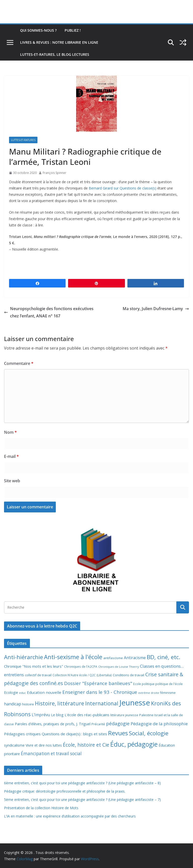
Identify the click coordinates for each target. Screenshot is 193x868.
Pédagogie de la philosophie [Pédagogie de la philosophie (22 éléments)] (159, 724)
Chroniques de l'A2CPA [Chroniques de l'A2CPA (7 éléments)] (81, 667)
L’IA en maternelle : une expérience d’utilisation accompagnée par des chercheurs (70, 816)
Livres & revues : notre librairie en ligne (59, 42)
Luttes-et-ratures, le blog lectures (55, 54)
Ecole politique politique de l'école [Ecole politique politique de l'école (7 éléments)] (158, 684)
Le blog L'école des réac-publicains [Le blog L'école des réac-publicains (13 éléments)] (80, 715)
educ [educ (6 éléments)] (22, 693)
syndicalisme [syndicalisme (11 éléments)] (14, 745)
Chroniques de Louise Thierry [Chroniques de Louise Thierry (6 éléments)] (119, 667)
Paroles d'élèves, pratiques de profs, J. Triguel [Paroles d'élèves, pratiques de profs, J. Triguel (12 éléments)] (53, 724)
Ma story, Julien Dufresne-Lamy (156, 309)
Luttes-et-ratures (23, 140)
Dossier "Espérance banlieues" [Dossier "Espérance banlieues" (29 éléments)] (98, 683)
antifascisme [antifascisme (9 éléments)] (113, 658)
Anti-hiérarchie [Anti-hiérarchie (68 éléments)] (23, 657)
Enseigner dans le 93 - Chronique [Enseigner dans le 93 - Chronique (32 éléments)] (100, 692)
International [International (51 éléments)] (102, 703)
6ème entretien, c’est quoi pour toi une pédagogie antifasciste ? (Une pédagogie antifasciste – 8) (82, 783)
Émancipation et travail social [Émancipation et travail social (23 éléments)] (51, 754)
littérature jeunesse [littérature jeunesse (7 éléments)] (124, 715)
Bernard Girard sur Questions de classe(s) (123, 188)
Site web (12, 481)
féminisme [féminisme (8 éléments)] (168, 693)
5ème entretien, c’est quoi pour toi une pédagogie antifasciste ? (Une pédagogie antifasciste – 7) (82, 800)
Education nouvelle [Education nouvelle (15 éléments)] (44, 692)
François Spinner (55, 173)
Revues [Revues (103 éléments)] (118, 733)
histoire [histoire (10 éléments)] (28, 704)
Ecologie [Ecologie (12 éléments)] (11, 692)
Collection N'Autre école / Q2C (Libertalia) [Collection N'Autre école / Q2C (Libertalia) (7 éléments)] (82, 675)
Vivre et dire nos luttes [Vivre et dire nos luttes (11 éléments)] (44, 745)
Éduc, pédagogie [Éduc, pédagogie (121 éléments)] (134, 744)
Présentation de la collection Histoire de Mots (41, 808)
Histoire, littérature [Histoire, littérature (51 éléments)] (60, 703)
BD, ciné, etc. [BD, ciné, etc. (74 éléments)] (164, 657)
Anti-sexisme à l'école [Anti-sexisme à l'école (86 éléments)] (73, 657)
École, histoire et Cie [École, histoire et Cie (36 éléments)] (86, 745)
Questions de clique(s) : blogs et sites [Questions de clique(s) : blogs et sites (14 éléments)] (74, 734)
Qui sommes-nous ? (38, 30)
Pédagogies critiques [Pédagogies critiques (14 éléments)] (22, 734)
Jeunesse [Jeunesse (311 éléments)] (135, 703)
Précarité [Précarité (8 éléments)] (98, 724)
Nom (10, 432)
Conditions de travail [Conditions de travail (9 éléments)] (129, 675)
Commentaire (19, 363)
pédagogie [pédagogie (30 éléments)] (118, 723)
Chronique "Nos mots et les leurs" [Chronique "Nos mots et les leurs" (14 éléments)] (34, 666)
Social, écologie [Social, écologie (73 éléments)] (149, 733)
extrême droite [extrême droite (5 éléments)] (149, 693)
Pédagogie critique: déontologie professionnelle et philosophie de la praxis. (65, 791)
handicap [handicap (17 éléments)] (13, 704)
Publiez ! (73, 30)
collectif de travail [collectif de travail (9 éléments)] (38, 675)
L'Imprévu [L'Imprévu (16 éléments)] (41, 715)
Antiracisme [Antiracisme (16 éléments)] (135, 658)
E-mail (11, 456)
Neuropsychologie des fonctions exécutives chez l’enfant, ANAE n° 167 (49, 312)
